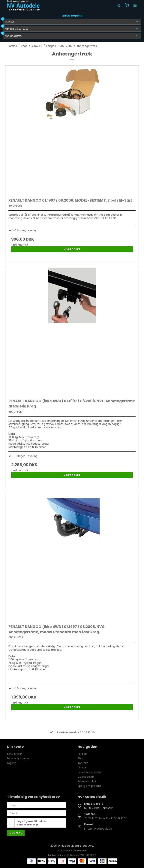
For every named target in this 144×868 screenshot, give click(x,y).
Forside (82, 754)
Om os (82, 767)
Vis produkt (72, 249)
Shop (81, 758)
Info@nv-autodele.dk (98, 829)
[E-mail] (37, 813)
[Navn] (37, 805)
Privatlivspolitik (87, 781)
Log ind (12, 763)
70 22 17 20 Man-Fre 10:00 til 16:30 (106, 818)
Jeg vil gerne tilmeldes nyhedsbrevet (32, 823)
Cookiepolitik (86, 777)
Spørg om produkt (89, 786)
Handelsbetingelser (90, 772)
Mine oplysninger (18, 758)
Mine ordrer (15, 754)
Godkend (16, 833)
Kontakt (83, 763)
